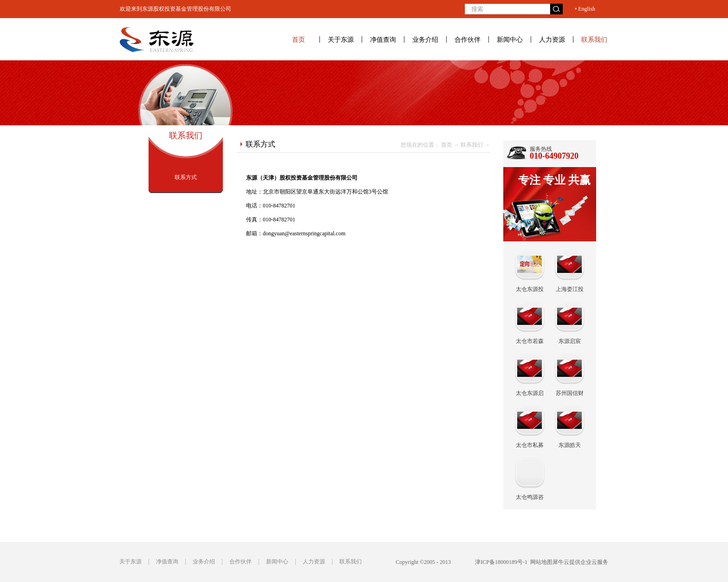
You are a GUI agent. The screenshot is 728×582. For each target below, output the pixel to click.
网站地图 (540, 562)
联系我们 (472, 145)
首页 (299, 39)
